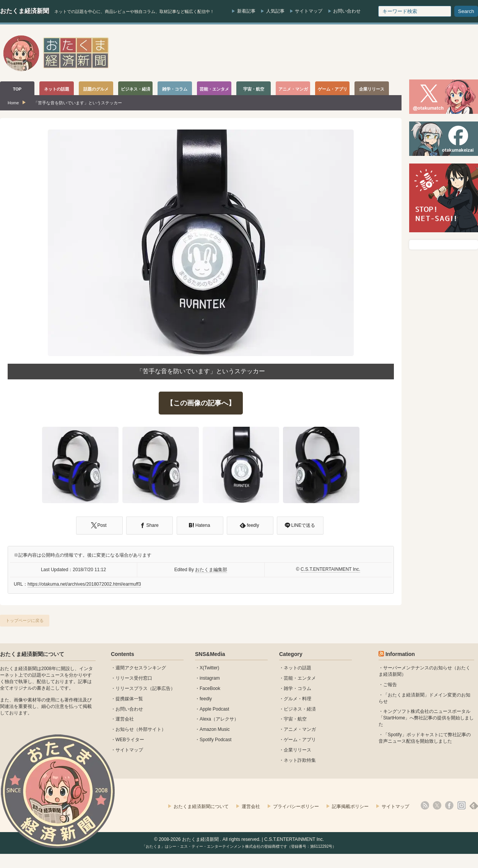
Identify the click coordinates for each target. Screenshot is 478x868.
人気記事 (275, 11)
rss (425, 805)
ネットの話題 (298, 668)
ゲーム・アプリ (300, 740)
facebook (449, 805)
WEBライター (130, 740)
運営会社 (125, 719)
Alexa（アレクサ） (219, 719)
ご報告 (390, 685)
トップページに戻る (25, 620)
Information (400, 654)
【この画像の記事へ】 (201, 403)
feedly (206, 699)
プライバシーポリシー (296, 806)
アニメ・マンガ (300, 729)
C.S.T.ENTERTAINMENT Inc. (330, 569)
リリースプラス (132, 688)
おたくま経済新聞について (32, 654)
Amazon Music (215, 729)
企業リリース (298, 750)
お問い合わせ (347, 11)
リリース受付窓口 (134, 678)
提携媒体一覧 (129, 699)
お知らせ (125, 729)
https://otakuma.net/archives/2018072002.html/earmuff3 (84, 584)
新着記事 (246, 11)
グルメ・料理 (298, 699)
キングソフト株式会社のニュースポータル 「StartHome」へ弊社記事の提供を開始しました (426, 718)
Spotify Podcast (215, 740)
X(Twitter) (209, 668)
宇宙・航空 (295, 719)
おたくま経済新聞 (24, 11)
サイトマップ (309, 11)
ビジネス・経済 (300, 709)
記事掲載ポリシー (350, 806)
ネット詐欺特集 (300, 760)
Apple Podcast (214, 709)
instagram (210, 678)
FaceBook (210, 688)
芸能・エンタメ (300, 678)
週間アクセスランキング (141, 668)
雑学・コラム (298, 688)
